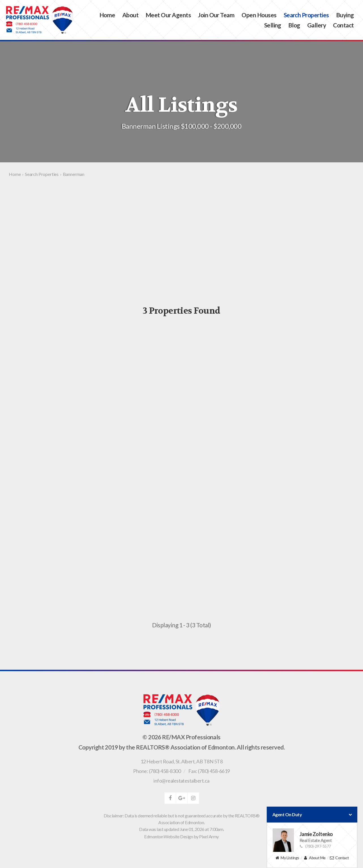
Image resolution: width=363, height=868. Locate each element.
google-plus (182, 798)
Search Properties (306, 15)
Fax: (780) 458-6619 (209, 771)
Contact (343, 25)
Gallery (317, 25)
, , (181, 761)
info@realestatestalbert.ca (181, 781)
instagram (193, 798)
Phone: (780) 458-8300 (157, 771)
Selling (273, 25)
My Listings (287, 858)
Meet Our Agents (168, 15)
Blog (294, 25)
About (130, 15)
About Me (314, 858)
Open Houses (259, 15)
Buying (345, 15)
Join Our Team (216, 15)
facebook (170, 798)
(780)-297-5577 (315, 846)
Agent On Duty (312, 815)
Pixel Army (209, 836)
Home (107, 15)
